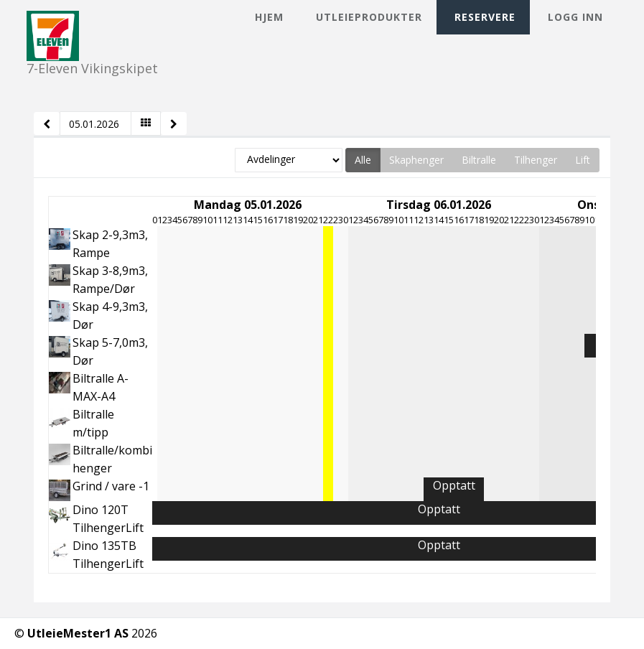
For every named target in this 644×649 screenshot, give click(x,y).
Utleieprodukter (369, 17)
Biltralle (479, 160)
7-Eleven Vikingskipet (92, 23)
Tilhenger (536, 160)
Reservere (485, 17)
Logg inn (575, 17)
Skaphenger (416, 160)
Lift (583, 160)
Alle (363, 160)
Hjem (269, 17)
